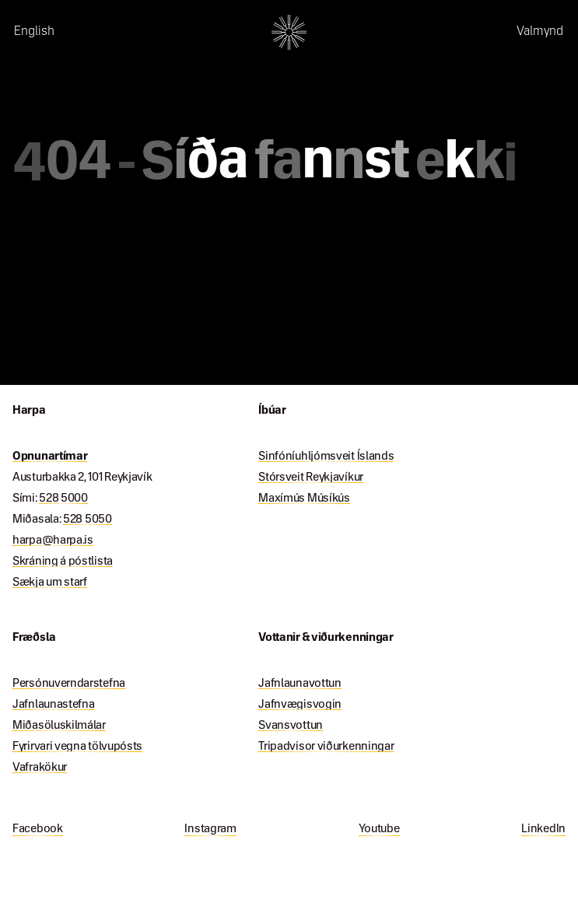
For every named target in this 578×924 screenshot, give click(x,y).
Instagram (210, 829)
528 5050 (88, 520)
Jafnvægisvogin (300, 705)
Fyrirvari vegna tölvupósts (77, 747)
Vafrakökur (40, 768)
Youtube (379, 829)
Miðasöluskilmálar (59, 726)
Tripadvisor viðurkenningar (326, 747)
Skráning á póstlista (63, 562)
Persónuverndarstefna (69, 684)
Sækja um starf (50, 583)
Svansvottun (291, 726)
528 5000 (63, 499)
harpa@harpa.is (53, 541)
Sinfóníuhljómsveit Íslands (326, 457)
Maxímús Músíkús (304, 499)
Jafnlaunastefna (54, 705)
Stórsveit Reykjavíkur (311, 478)
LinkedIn (543, 829)
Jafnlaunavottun (300, 684)
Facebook (38, 829)
